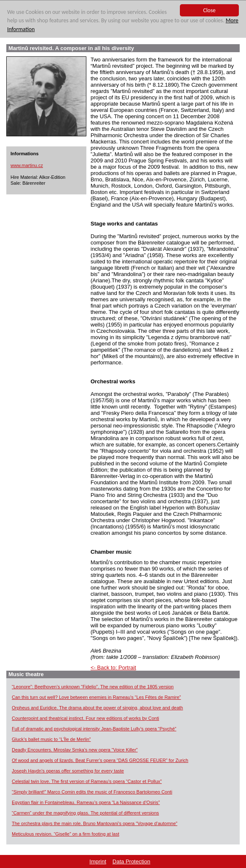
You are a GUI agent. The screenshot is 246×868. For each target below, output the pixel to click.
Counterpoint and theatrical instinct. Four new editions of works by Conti (86, 718)
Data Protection (131, 861)
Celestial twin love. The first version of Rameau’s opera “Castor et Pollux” (87, 781)
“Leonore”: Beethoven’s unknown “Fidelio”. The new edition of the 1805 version (93, 687)
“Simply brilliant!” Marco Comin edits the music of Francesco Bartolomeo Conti (92, 792)
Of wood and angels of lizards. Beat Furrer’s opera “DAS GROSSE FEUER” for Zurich (100, 760)
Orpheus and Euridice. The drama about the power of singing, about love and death (97, 708)
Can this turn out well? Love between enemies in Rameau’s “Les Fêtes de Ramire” (96, 697)
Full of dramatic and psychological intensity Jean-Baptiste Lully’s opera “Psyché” (94, 729)
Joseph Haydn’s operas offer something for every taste (68, 771)
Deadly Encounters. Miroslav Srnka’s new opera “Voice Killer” (75, 750)
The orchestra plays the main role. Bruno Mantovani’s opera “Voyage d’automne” (95, 823)
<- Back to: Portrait (113, 668)
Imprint (98, 861)
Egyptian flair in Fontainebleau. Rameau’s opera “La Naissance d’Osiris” (86, 802)
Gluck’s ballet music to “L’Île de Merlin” (51, 739)
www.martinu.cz (27, 165)
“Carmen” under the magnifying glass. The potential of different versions (85, 813)
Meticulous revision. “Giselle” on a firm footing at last (66, 834)
